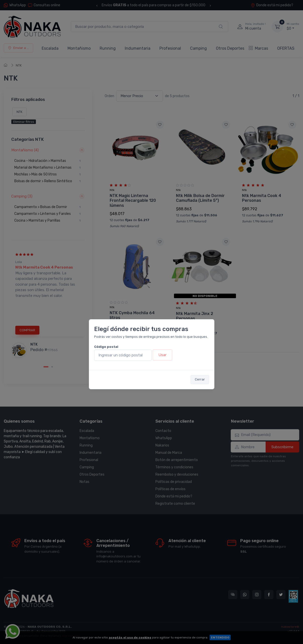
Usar (162, 355)
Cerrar (200, 379)
